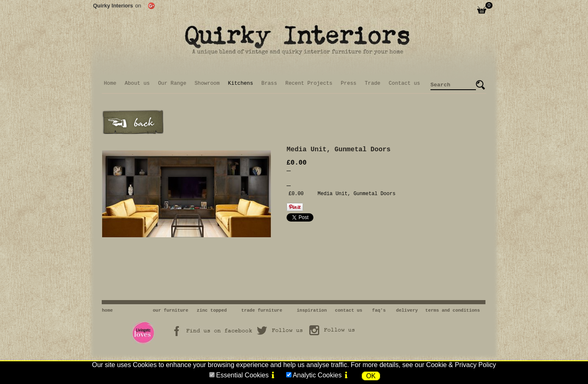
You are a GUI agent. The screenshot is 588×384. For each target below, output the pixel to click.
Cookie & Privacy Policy (461, 365)
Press (349, 83)
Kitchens (240, 83)
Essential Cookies (242, 375)
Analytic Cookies (317, 375)
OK (371, 376)
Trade (373, 83)
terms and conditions (453, 310)
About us (137, 83)
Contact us (404, 83)
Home (110, 83)
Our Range (172, 83)
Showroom (207, 83)
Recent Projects (309, 83)
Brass (269, 83)
